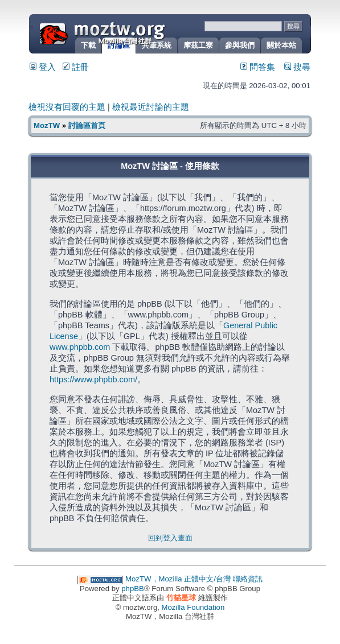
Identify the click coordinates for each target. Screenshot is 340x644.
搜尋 (297, 67)
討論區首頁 (87, 125)
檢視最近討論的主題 (151, 107)
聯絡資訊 (248, 579)
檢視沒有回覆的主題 (67, 107)
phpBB (133, 589)
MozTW (130, 33)
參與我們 (240, 45)
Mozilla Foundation (193, 607)
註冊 (76, 67)
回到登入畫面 (170, 538)
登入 (43, 67)
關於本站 (281, 45)
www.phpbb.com (80, 347)
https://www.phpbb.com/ (93, 379)
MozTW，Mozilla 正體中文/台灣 (178, 579)
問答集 (258, 67)
